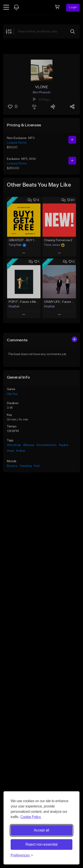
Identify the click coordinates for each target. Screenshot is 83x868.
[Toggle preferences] (22, 855)
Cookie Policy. (31, 817)
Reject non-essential (41, 844)
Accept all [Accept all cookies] (41, 830)
